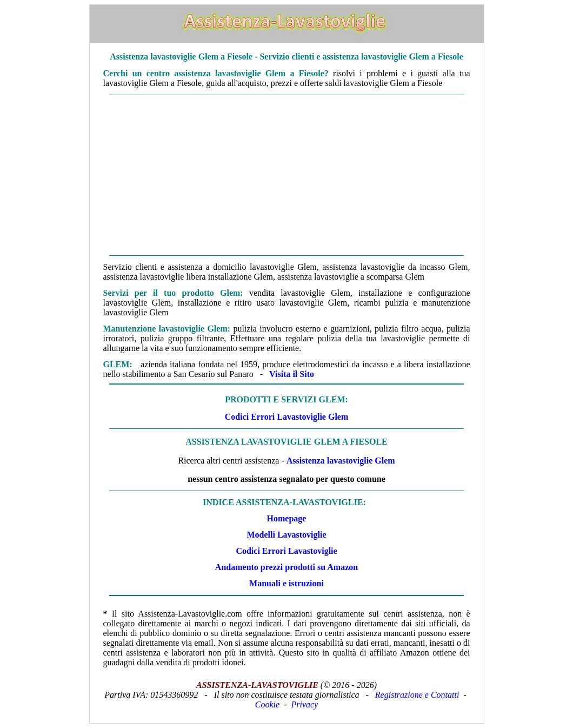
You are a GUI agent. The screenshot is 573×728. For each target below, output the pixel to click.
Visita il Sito (292, 374)
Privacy (304, 704)
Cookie (267, 704)
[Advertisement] (287, 175)
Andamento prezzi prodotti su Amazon (286, 567)
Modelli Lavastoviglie (286, 535)
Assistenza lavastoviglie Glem (341, 461)
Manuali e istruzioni (286, 583)
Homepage (287, 518)
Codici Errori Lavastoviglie (286, 551)
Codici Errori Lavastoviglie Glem (287, 417)
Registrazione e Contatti (417, 695)
